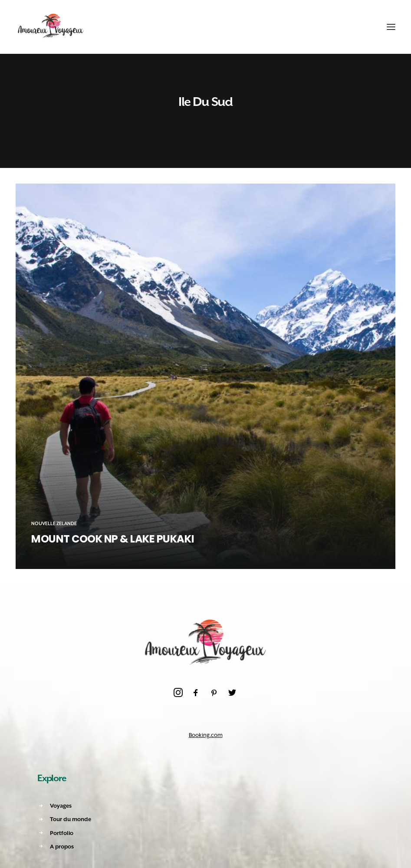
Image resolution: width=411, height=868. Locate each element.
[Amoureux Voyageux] (51, 27)
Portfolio (62, 833)
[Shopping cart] (365, 27)
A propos (62, 847)
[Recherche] (349, 27)
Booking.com (206, 735)
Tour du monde (71, 819)
